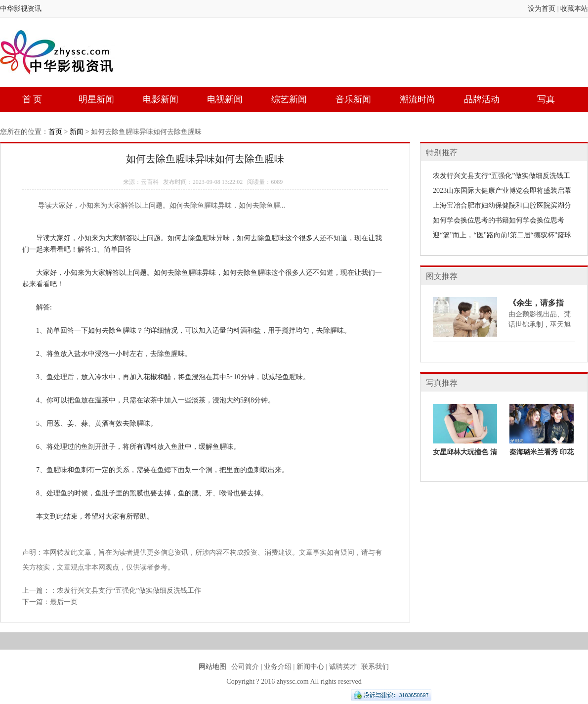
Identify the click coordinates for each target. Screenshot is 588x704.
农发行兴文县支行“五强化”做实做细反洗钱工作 (129, 591)
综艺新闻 (289, 99)
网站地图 (212, 667)
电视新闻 (225, 99)
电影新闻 (161, 99)
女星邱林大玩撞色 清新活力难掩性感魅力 (465, 456)
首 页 (32, 99)
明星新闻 (96, 99)
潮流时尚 (418, 99)
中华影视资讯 (21, 9)
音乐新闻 (353, 99)
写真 (546, 99)
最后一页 (64, 602)
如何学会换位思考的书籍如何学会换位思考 (499, 220)
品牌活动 (482, 99)
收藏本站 (574, 9)
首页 (55, 132)
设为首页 (542, 9)
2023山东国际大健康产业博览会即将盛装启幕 (502, 191)
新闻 (77, 132)
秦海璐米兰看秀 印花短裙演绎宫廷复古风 (542, 456)
